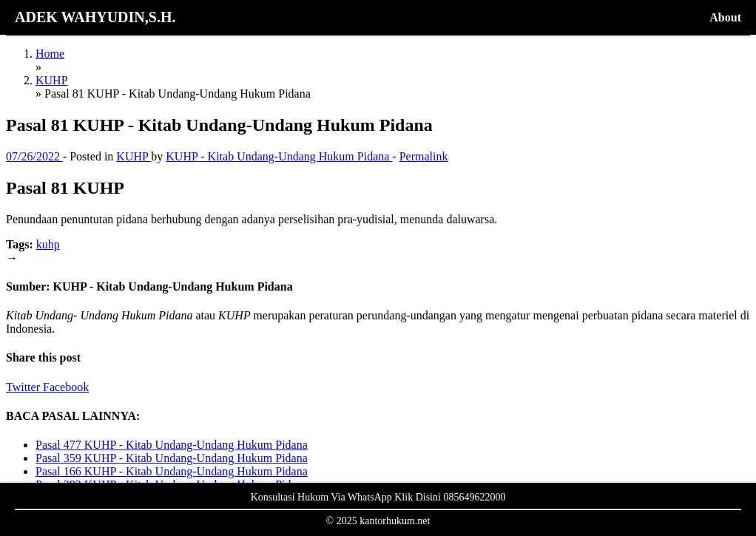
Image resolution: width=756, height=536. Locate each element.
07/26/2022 (34, 156)
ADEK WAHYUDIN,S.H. (95, 17)
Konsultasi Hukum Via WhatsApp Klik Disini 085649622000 (378, 497)
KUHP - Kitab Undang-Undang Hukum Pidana (279, 156)
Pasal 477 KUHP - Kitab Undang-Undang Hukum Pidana (172, 445)
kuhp (48, 244)
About (725, 17)
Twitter (24, 387)
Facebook (66, 387)
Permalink (424, 156)
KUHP (134, 156)
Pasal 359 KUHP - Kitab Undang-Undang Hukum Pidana (172, 458)
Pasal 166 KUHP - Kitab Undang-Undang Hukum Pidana (172, 471)
